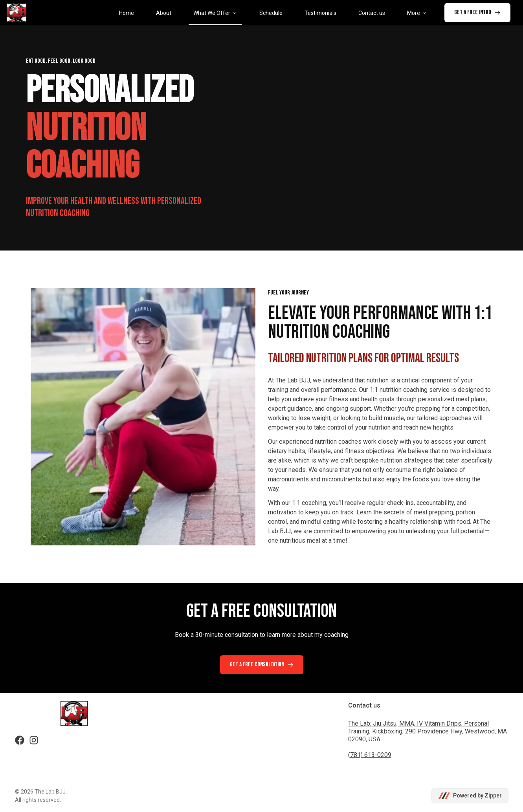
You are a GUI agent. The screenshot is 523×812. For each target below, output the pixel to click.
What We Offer (215, 13)
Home (127, 13)
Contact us (372, 13)
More (417, 13)
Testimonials (320, 13)
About (164, 13)
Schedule (271, 13)
